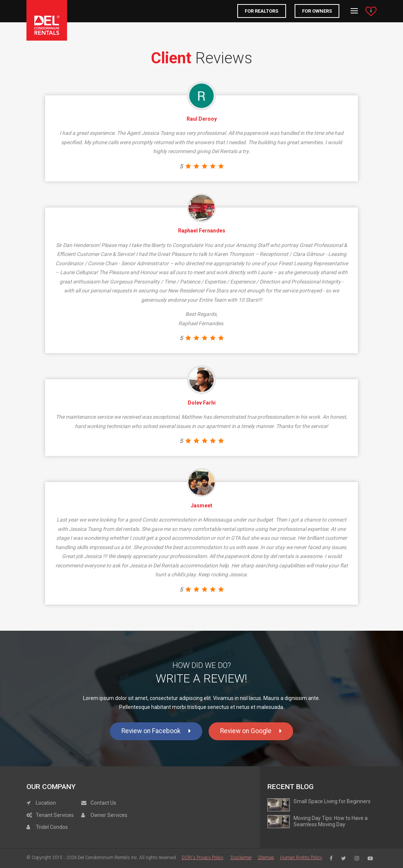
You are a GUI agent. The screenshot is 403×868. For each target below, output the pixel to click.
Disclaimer (241, 858)
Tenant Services (50, 815)
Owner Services (104, 815)
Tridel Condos (47, 827)
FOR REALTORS (261, 11)
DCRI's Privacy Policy (203, 858)
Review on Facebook (156, 731)
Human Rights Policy (301, 858)
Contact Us (99, 803)
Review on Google (251, 731)
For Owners (317, 11)
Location (41, 803)
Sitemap (266, 858)
